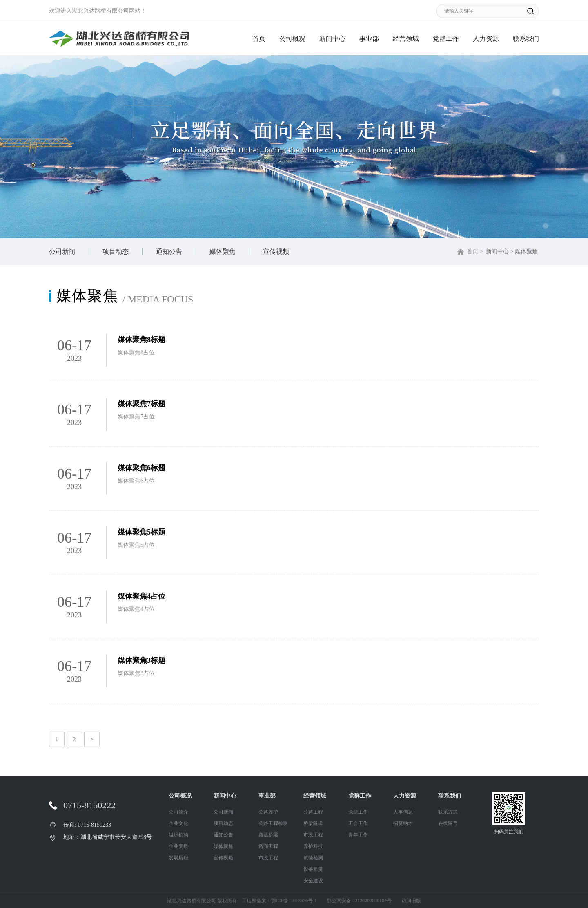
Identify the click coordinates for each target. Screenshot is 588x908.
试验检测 (313, 858)
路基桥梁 (268, 835)
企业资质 (178, 846)
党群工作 (446, 39)
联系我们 (526, 39)
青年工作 (358, 835)
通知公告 (169, 252)
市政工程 (268, 858)
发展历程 (178, 858)
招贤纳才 (403, 823)
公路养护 (268, 812)
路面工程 (268, 846)
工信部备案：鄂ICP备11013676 (275, 901)
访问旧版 (411, 901)
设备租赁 (313, 869)
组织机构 (178, 835)
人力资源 (486, 39)
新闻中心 (332, 39)
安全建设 (313, 881)
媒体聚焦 (223, 252)
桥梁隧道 (313, 823)
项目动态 (116, 252)
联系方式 (448, 812)
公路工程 (313, 812)
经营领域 (406, 39)
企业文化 (178, 823)
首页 (259, 39)
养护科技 (313, 846)
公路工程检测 (273, 823)
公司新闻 (62, 252)
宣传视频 (276, 252)
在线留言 (448, 823)
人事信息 (403, 812)
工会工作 (358, 823)
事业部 (369, 39)
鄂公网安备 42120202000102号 (359, 901)
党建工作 (358, 812)
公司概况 (292, 39)
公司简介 (178, 812)
